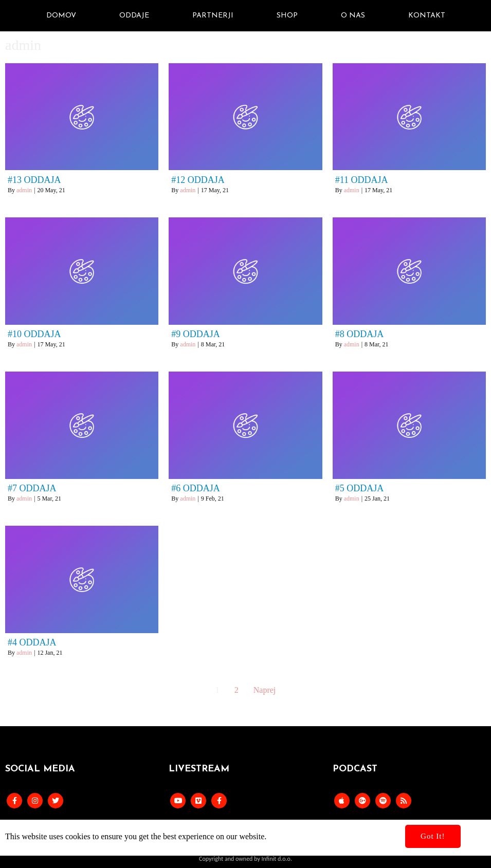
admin (24, 190)
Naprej (265, 690)
